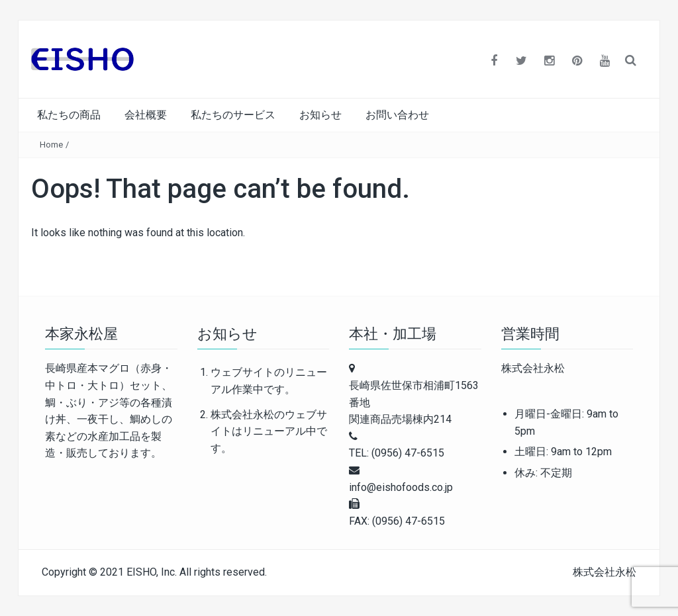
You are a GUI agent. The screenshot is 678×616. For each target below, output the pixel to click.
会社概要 (146, 115)
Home (51, 145)
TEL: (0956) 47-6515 (397, 453)
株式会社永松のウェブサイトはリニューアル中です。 (269, 431)
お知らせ (320, 115)
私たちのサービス (233, 115)
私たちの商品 (69, 115)
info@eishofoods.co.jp (401, 487)
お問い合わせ (397, 115)
